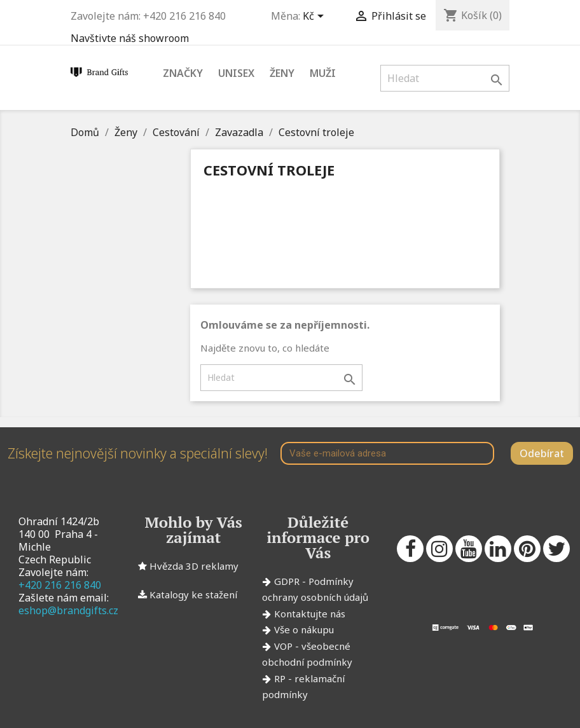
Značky (183, 73)
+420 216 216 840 (60, 585)
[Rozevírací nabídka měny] (315, 17)
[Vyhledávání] (445, 78)
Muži (323, 73)
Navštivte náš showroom (130, 38)
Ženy (282, 73)
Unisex (236, 73)
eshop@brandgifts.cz (68, 610)
